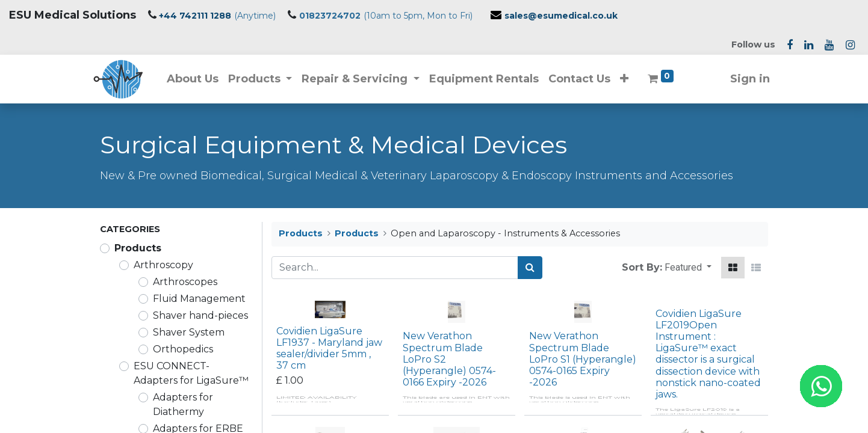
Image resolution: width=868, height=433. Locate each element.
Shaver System (189, 332)
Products (138, 248)
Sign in (743, 79)
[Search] (530, 268)
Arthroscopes (185, 282)
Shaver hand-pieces (200, 315)
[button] (631, 79)
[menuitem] (199, 79)
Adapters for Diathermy (183, 404)
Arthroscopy (163, 265)
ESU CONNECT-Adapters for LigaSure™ (191, 373)
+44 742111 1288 (195, 16)
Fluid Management (199, 299)
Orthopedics (183, 349)
